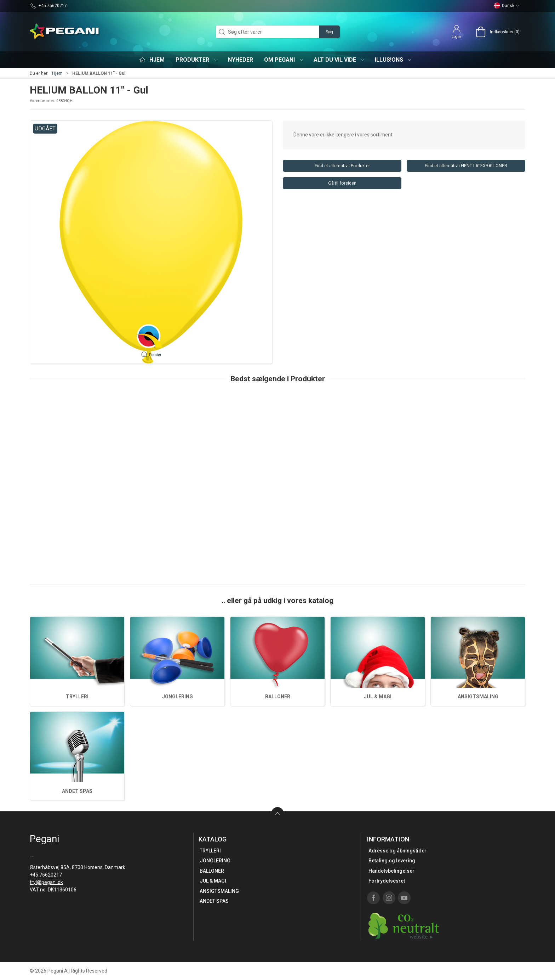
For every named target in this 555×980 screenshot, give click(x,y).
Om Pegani (284, 60)
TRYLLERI (77, 697)
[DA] (65, 32)
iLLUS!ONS (394, 60)
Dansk (507, 6)
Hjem (57, 73)
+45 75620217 (46, 875)
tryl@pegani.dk (46, 882)
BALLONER (278, 697)
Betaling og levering (392, 861)
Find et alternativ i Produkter (342, 166)
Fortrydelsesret (387, 881)
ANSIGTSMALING (478, 697)
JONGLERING (178, 697)
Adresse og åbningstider (397, 851)
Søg (329, 32)
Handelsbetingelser (391, 871)
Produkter (197, 60)
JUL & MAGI (378, 697)
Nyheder (241, 60)
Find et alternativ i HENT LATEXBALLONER (466, 166)
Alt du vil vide (339, 60)
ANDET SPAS (77, 791)
